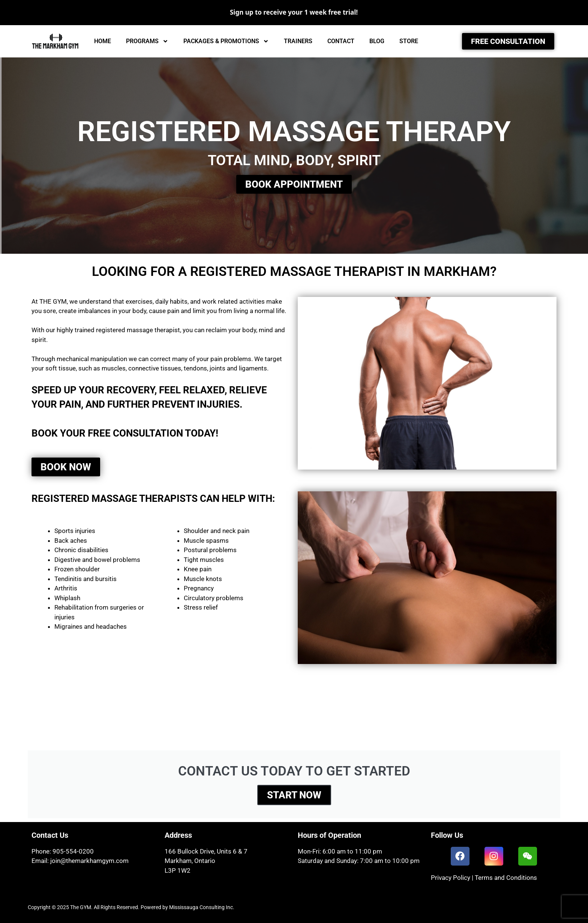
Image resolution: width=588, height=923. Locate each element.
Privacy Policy (451, 878)
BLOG (377, 41)
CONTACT (341, 41)
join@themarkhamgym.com (89, 861)
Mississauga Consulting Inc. (202, 907)
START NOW (294, 795)
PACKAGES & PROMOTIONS (226, 41)
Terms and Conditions (506, 878)
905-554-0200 (73, 851)
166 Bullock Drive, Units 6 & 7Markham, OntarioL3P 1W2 (206, 861)
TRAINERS (298, 41)
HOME (103, 41)
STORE (409, 41)
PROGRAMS (147, 41)
